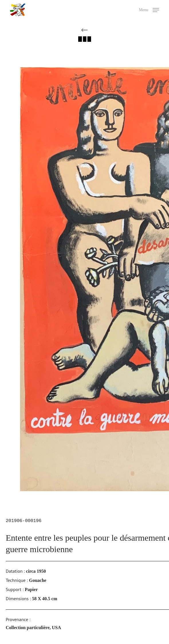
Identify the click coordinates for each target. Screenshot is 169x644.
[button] (149, 9)
